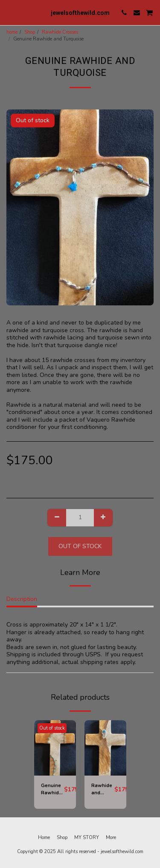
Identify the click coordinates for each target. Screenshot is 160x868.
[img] (55, 748)
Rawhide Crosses (60, 32)
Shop (30, 32)
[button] (9, 12)
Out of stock (80, 546)
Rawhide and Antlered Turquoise (103, 790)
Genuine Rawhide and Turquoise (52, 790)
